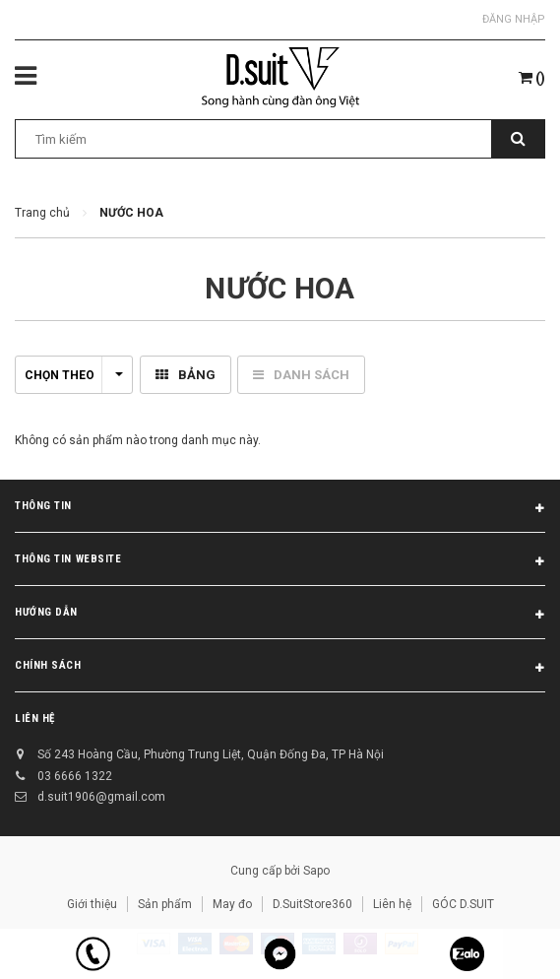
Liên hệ (35, 718)
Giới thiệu (92, 904)
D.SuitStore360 (312, 904)
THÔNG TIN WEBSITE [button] (280, 562)
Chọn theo (74, 375)
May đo (232, 904)
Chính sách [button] (280, 669)
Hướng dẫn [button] (280, 616)
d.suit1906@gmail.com (101, 797)
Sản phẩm (165, 904)
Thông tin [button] (280, 509)
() (532, 78)
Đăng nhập (514, 19)
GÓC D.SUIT (463, 904)
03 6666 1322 (75, 776)
